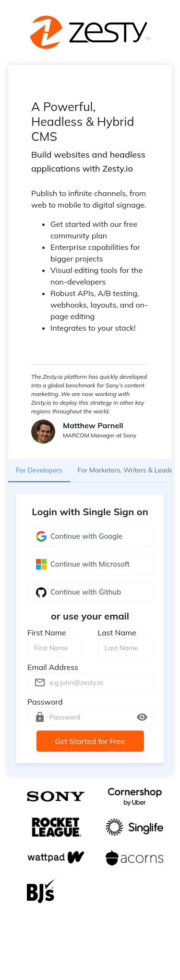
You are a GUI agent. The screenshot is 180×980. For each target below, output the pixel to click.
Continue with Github (90, 592)
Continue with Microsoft (90, 564)
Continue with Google (90, 536)
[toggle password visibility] (142, 717)
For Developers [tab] (39, 471)
